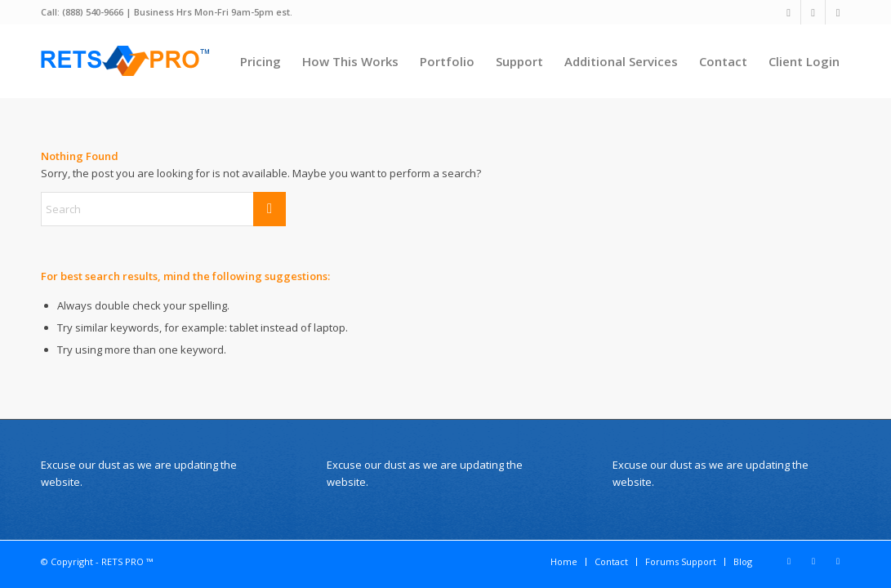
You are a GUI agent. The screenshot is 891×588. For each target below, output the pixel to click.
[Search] (163, 209)
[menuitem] (261, 61)
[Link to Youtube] (838, 12)
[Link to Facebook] (813, 12)
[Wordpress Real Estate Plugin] (126, 61)
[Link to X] (789, 12)
